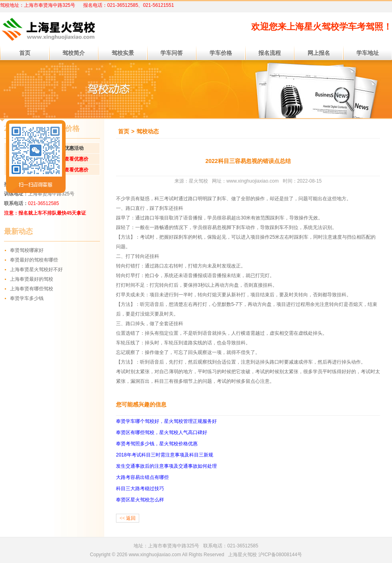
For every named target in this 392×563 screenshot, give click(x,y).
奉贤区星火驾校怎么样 (140, 500)
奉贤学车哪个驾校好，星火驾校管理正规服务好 (166, 421)
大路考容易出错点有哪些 (142, 477)
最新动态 (18, 231)
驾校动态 (148, 131)
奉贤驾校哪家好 (27, 250)
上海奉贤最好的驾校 (32, 279)
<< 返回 (128, 518)
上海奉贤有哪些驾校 (32, 289)
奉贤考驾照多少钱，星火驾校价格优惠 (157, 444)
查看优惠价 (76, 159)
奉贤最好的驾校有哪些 (34, 260)
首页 (124, 131)
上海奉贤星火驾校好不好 (36, 269)
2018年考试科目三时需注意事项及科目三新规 (165, 455)
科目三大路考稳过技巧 (140, 489)
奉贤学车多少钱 (27, 298)
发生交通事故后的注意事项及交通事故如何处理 (166, 466)
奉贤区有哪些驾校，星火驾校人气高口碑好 (162, 432)
